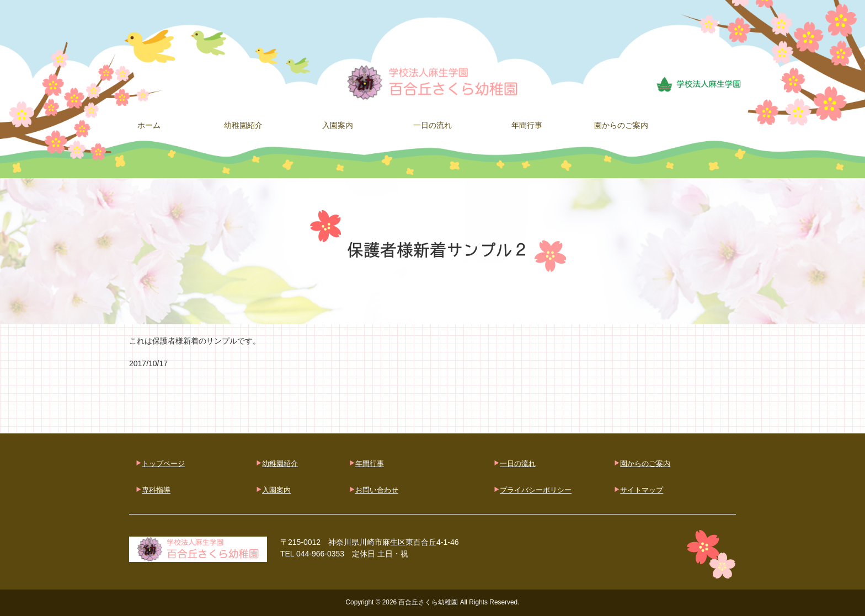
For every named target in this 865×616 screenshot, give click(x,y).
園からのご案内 (645, 464)
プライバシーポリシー (536, 490)
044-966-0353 (320, 554)
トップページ (163, 464)
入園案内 (276, 490)
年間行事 (370, 464)
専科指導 (156, 490)
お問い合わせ (377, 490)
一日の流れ (518, 464)
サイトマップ (642, 490)
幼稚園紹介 (280, 464)
